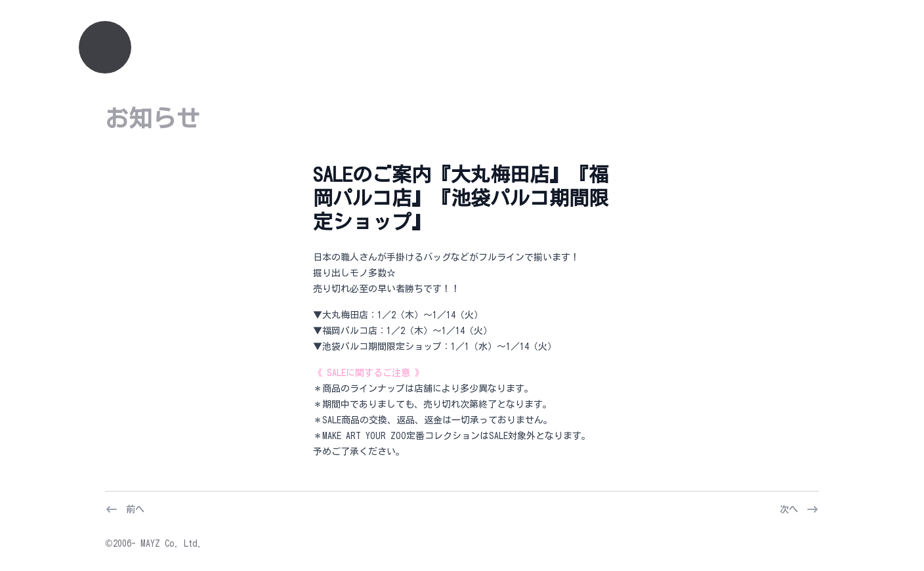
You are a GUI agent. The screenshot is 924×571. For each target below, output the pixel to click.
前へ (135, 509)
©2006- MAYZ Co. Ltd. (154, 543)
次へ (789, 509)
